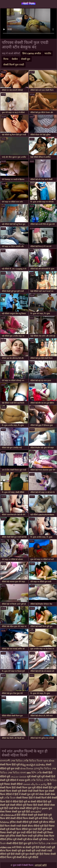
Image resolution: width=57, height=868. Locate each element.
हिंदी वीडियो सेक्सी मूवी (27, 815)
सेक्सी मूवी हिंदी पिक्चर (40, 854)
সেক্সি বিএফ (10, 798)
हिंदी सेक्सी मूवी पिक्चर (43, 833)
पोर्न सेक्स (40, 794)
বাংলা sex (25, 773)
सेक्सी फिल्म (28, 3)
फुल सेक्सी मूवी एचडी (31, 851)
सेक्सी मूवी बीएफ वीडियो (44, 822)
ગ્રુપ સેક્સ (49, 761)
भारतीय (48, 53)
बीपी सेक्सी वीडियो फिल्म (17, 818)
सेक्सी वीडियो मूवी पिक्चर (22, 805)
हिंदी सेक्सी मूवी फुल (20, 854)
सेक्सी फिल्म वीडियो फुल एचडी (24, 829)
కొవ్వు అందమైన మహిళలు (33, 765)
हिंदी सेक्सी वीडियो (42, 805)
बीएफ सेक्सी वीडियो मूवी (25, 808)
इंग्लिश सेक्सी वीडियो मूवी (21, 822)
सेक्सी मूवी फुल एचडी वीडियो (19, 833)
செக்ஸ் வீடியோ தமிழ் (35, 784)
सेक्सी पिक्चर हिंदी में (26, 798)
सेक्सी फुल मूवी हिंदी (21, 812)
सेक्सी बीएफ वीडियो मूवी (33, 826)
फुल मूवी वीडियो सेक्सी (38, 788)
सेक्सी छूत (26, 59)
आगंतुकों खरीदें (41, 865)
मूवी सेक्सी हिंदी (48, 777)
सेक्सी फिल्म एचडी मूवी (26, 836)
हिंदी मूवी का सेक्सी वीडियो (31, 802)
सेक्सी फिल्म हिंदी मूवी (10, 765)
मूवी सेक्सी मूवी (34, 777)
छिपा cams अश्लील (32, 53)
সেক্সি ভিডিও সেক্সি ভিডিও (43, 780)
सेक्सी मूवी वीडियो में (9, 780)
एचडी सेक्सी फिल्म (36, 791)
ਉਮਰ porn (42, 808)
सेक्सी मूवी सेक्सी (20, 791)
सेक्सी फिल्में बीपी (44, 798)
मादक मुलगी (25, 780)
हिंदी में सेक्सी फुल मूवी (25, 794)
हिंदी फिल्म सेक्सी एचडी (11, 826)
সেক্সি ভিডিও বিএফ (33, 761)
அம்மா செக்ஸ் (19, 777)
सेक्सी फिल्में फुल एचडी (14, 65)
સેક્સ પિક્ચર (27, 769)
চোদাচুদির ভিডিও (42, 769)
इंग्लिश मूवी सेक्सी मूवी (17, 839)
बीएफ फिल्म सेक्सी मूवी (10, 851)
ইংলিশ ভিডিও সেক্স (41, 843)
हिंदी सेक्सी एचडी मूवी (45, 847)
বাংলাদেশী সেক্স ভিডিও (12, 761)
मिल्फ (6, 59)
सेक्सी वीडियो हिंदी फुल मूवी (19, 843)
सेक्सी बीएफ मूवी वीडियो (27, 857)
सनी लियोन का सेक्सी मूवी (23, 847)
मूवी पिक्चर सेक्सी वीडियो (12, 784)
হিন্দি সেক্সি (37, 773)
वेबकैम (15, 59)
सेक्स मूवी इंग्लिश (8, 836)
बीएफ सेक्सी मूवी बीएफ (38, 839)
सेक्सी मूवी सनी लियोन (39, 818)
